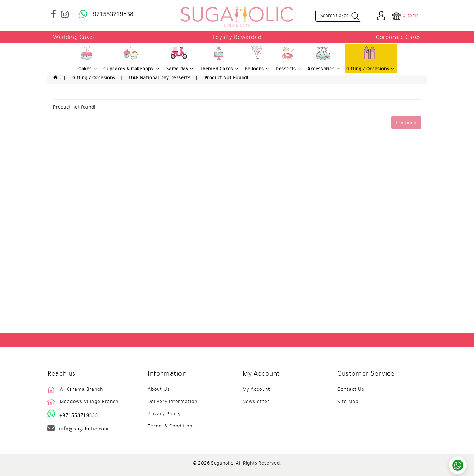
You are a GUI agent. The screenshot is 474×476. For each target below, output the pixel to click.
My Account (256, 389)
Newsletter (256, 402)
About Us (159, 389)
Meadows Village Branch (89, 402)
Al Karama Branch (81, 389)
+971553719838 (79, 415)
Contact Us (351, 389)
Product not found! (226, 78)
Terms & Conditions (171, 426)
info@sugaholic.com (84, 429)
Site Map (348, 402)
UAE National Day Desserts (160, 78)
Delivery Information (173, 402)
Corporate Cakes (398, 37)
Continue (406, 123)
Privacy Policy (164, 414)
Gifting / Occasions (94, 78)
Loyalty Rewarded (237, 37)
